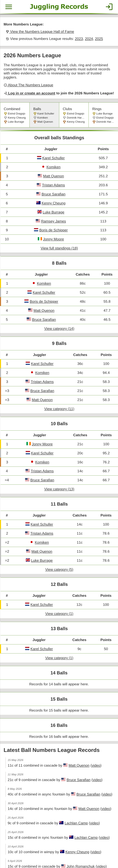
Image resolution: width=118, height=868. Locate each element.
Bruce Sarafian (53, 185)
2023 (77, 38)
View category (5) (59, 549)
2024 (86, 38)
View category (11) (59, 393)
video (93, 739)
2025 (96, 38)
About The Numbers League (28, 79)
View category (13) (59, 471)
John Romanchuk (78, 837)
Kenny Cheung (53, 194)
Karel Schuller (53, 150)
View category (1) (59, 592)
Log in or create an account (29, 87)
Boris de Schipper (53, 220)
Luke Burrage (53, 202)
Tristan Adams (53, 176)
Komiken (53, 159)
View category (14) (59, 315)
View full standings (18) (59, 238)
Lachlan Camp (74, 795)
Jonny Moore (53, 229)
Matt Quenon (53, 167)
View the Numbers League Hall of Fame (39, 31)
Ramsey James (53, 211)
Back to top (59, 855)
